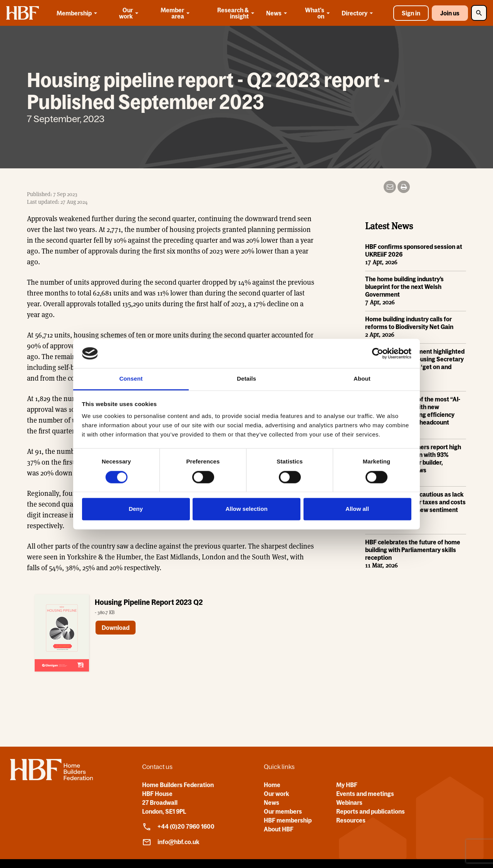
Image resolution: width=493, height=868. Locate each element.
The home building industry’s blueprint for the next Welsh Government (404, 287)
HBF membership (288, 820)
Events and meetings (365, 794)
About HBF (279, 829)
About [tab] (362, 379)
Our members (283, 811)
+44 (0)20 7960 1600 (178, 827)
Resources (351, 820)
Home (272, 785)
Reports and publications (371, 811)
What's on (318, 13)
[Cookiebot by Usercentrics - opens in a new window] (378, 353)
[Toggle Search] (479, 13)
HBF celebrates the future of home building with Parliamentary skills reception (413, 550)
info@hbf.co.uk (171, 842)
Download (116, 628)
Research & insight (237, 13)
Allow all (357, 509)
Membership (78, 13)
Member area (176, 13)
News (278, 13)
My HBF (347, 785)
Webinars (349, 803)
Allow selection (246, 509)
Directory (359, 13)
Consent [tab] (131, 379)
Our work (130, 13)
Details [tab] (246, 379)
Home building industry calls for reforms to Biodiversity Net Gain (409, 323)
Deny (136, 509)
